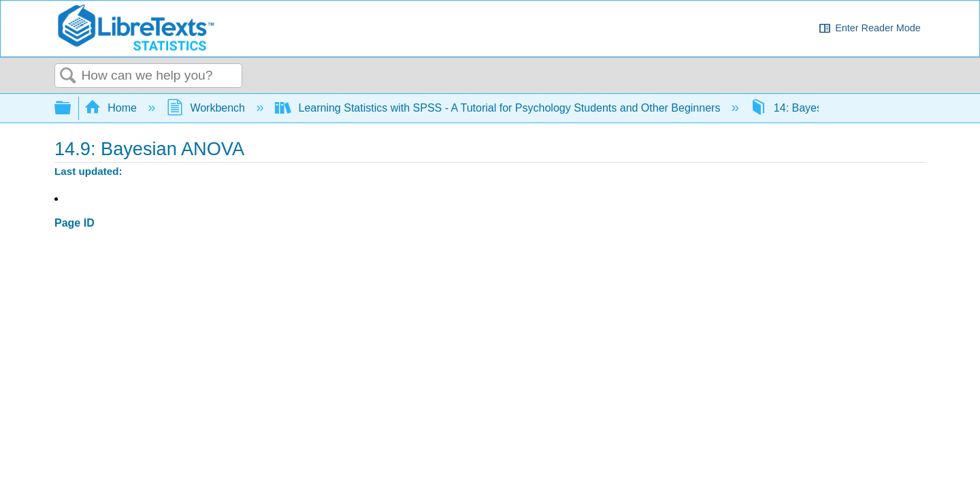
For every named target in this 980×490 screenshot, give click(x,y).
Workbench (208, 108)
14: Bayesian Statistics (818, 108)
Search (68, 76)
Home (112, 108)
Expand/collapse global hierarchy (71, 109)
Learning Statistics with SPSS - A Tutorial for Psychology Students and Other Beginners (499, 108)
